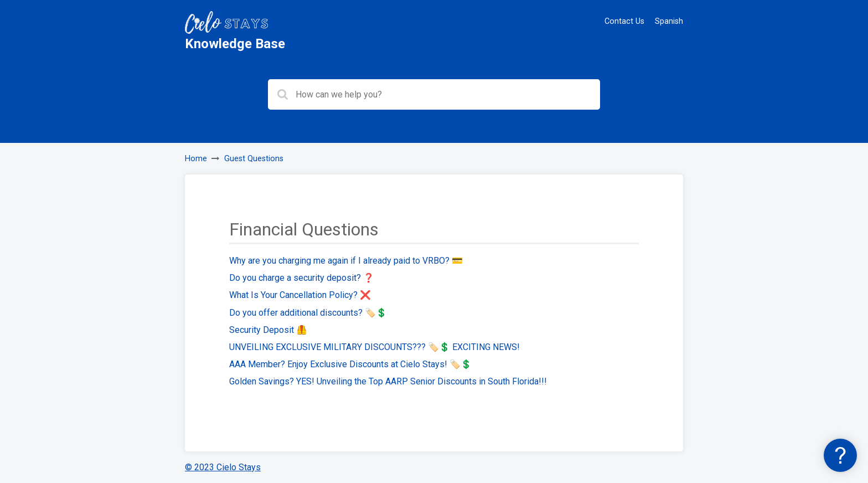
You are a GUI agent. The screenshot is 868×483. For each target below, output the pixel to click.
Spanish (669, 21)
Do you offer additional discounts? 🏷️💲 (308, 313)
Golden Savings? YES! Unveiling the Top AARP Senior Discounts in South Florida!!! (388, 381)
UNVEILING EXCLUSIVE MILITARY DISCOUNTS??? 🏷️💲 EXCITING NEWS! (374, 347)
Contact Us (624, 21)
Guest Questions (254, 159)
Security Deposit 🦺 (268, 330)
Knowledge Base (235, 44)
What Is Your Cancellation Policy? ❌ (300, 295)
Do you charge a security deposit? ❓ (302, 278)
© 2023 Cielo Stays (223, 467)
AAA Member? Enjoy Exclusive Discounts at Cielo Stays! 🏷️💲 (350, 364)
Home (196, 159)
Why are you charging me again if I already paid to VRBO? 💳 (346, 261)
